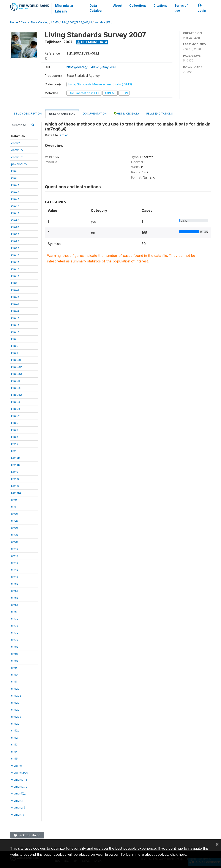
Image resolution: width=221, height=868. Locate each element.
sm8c (15, 661)
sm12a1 (16, 689)
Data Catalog (96, 8)
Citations (160, 6)
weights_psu (20, 772)
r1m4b (15, 227)
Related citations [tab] (160, 114)
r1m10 (15, 346)
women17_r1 (19, 780)
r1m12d (16, 402)
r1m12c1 (16, 388)
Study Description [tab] (28, 114)
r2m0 (15, 444)
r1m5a (15, 255)
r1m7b (15, 297)
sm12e (15, 730)
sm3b (15, 542)
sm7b (15, 626)
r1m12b (16, 381)
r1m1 (14, 178)
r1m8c (15, 332)
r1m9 (14, 339)
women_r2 (18, 807)
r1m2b (15, 192)
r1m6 (14, 283)
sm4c (15, 563)
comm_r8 (17, 157)
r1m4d (15, 241)
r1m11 (14, 353)
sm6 (14, 612)
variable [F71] (103, 22)
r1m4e (15, 248)
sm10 (14, 675)
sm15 (14, 758)
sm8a (15, 647)
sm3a (15, 535)
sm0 (14, 500)
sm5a (15, 584)
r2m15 (15, 486)
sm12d (15, 724)
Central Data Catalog (35, 22)
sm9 (14, 668)
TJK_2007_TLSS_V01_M (77, 22)
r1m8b (15, 325)
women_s (18, 815)
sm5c (15, 598)
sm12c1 (16, 709)
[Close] (217, 844)
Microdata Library (64, 8)
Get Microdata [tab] (126, 113)
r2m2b (16, 458)
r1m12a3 (17, 374)
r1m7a (15, 290)
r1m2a (15, 185)
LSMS (55, 22)
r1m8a (15, 318)
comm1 (16, 143)
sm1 (14, 507)
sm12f (15, 738)
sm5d (15, 605)
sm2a (15, 514)
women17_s (19, 793)
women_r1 (18, 801)
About (118, 6)
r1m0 (14, 171)
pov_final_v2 (19, 164)
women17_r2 (19, 786)
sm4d (15, 570)
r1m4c (15, 234)
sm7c (15, 633)
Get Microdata (92, 42)
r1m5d (15, 276)
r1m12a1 (16, 360)
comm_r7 (17, 150)
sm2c (15, 528)
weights (17, 766)
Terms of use (181, 8)
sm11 (14, 681)
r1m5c (15, 269)
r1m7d (15, 311)
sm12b (15, 703)
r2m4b (16, 465)
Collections (138, 6)
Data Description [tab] (62, 114)
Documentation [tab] (95, 114)
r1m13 (15, 423)
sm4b (15, 556)
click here (178, 854)
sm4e (15, 577)
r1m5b (15, 262)
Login (202, 8)
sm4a (15, 549)
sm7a (15, 618)
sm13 (14, 744)
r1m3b (15, 213)
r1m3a (15, 206)
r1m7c (15, 304)
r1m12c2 (17, 395)
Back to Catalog (27, 835)
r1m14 (15, 430)
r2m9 (15, 472)
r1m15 (15, 437)
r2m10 (15, 479)
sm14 (14, 752)
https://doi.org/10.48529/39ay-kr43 (91, 67)
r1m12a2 (17, 367)
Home (14, 22)
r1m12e (16, 409)
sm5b (15, 591)
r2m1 (14, 451)
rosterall (17, 493)
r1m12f (15, 416)
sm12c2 (16, 717)
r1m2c (15, 199)
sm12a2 (16, 695)
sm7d (15, 640)
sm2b (15, 521)
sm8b (15, 654)
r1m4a (15, 220)
